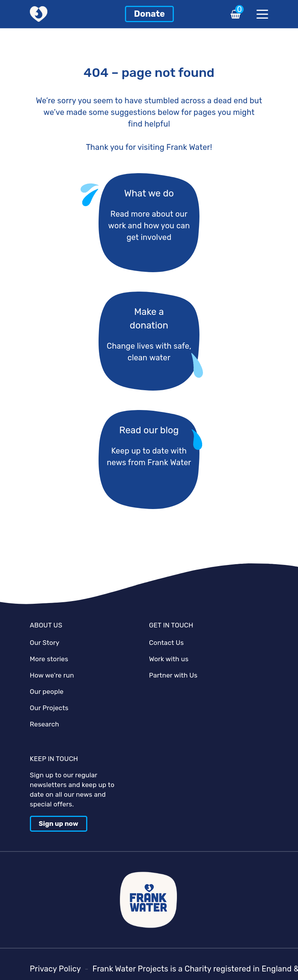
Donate (149, 14)
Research (45, 724)
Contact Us (166, 643)
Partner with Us (173, 675)
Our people (47, 692)
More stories (49, 659)
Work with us (169, 659)
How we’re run (52, 675)
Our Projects (49, 708)
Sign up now (59, 824)
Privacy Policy (55, 969)
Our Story (45, 643)
